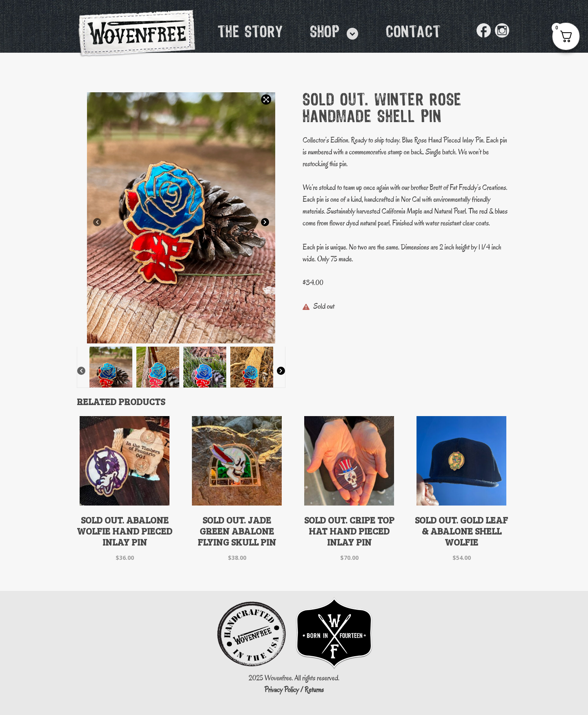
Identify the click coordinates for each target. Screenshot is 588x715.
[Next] (265, 223)
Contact (413, 33)
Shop (325, 33)
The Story (250, 33)
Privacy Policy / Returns (294, 690)
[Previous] (97, 223)
